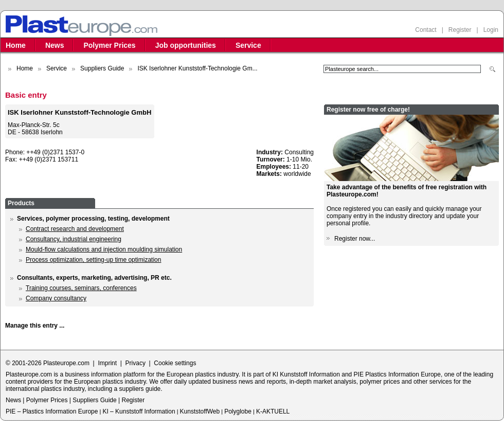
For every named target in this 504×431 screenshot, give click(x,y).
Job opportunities (186, 45)
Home (16, 45)
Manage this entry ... (35, 326)
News (55, 45)
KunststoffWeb (200, 411)
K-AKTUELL (273, 411)
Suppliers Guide (102, 68)
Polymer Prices (109, 45)
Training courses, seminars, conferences (81, 288)
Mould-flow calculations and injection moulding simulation (104, 249)
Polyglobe (238, 411)
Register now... (355, 239)
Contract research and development (75, 229)
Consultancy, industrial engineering (74, 239)
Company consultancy (56, 298)
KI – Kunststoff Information (139, 411)
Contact (426, 30)
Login (491, 30)
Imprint (107, 363)
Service (248, 45)
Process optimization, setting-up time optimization (93, 260)
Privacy (136, 363)
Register (460, 30)
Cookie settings (175, 363)
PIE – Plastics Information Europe (52, 411)
